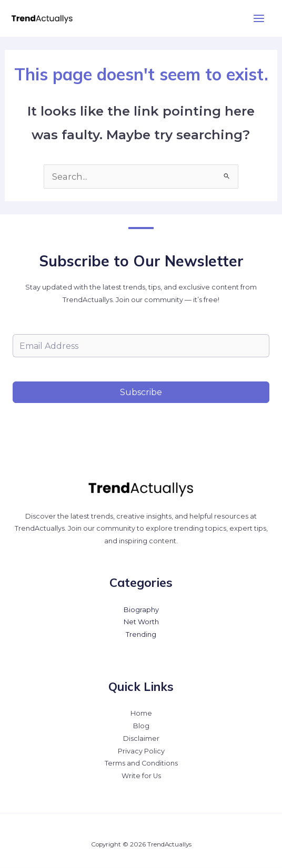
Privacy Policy (141, 751)
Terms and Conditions (141, 763)
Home (141, 713)
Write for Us (141, 776)
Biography (141, 610)
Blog (141, 726)
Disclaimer (141, 738)
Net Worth (141, 622)
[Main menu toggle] (259, 19)
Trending (141, 634)
